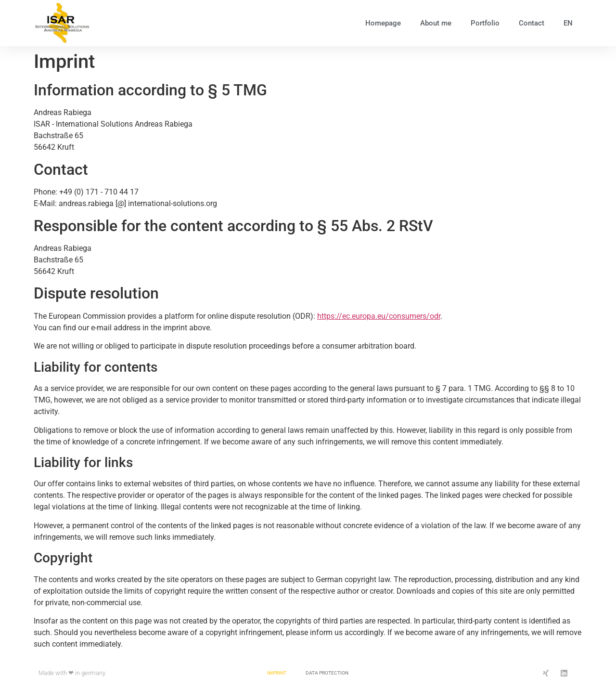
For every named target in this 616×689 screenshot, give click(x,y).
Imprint (277, 673)
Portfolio (485, 23)
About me (436, 23)
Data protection (327, 673)
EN (568, 23)
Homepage (383, 23)
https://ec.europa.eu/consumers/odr (379, 316)
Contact (532, 23)
